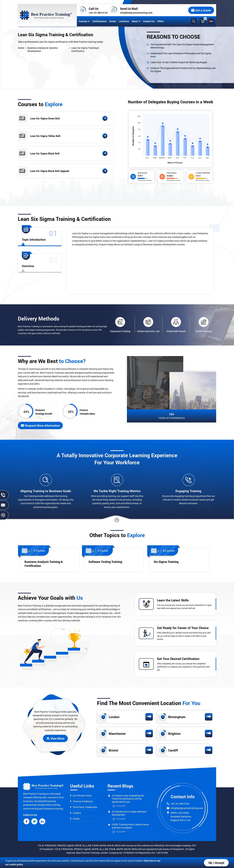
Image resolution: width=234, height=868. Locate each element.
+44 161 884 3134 (98, 13)
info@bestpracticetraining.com (136, 13)
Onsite (113, 21)
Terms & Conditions (81, 801)
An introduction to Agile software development (129, 813)
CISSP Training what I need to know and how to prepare (130, 826)
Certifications (99, 21)
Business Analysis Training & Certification (44, 564)
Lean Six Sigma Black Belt (45, 153)
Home (21, 48)
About (136, 21)
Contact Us (149, 21)
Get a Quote (201, 10)
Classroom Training (120, 325)
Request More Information (40, 425)
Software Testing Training (105, 562)
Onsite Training (204, 325)
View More (55, 738)
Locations (124, 21)
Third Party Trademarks (84, 807)
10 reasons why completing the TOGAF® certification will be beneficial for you (128, 799)
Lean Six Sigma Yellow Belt (45, 136)
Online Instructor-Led (148, 325)
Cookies (76, 813)
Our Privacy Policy (81, 796)
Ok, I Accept (216, 863)
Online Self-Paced (176, 325)
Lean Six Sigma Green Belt (45, 118)
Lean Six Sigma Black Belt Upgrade (50, 171)
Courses (84, 21)
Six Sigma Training (166, 562)
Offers (161, 21)
